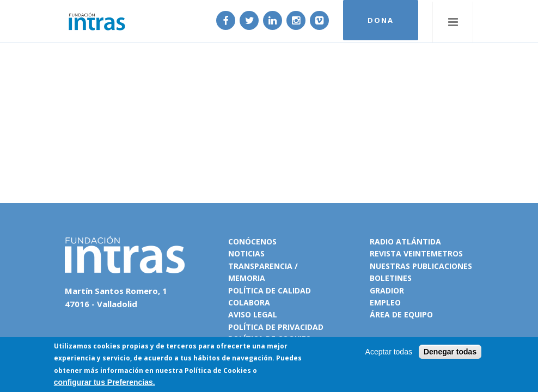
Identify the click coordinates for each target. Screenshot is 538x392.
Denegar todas (450, 352)
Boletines (391, 278)
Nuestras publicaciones (421, 266)
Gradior (387, 290)
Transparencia (260, 266)
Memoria (247, 278)
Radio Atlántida (405, 241)
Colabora (249, 302)
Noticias (246, 253)
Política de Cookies (218, 370)
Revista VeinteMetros (416, 253)
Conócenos (252, 241)
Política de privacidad (276, 327)
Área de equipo (401, 314)
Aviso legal (253, 314)
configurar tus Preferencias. (105, 382)
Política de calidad (270, 290)
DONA (379, 21)
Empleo (385, 302)
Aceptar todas (389, 352)
